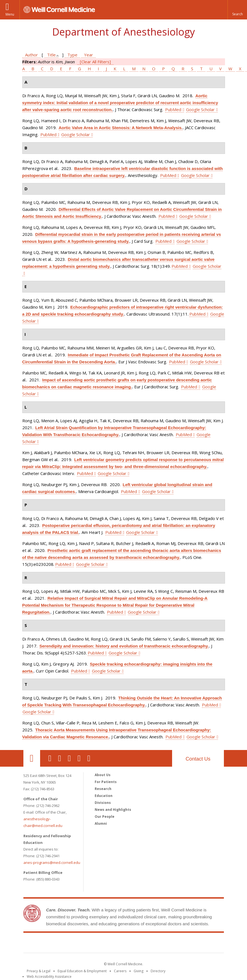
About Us (103, 775)
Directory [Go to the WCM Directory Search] (158, 971)
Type (72, 55)
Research (103, 789)
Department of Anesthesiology (123, 32)
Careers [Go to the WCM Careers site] (120, 971)
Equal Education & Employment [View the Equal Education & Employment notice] (82, 971)
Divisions (103, 803)
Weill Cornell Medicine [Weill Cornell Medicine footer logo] (124, 944)
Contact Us (198, 759)
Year (89, 55)
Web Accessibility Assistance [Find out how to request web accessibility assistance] (49, 977)
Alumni (101, 823)
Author (31, 55)
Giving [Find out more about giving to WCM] (139, 971)
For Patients (106, 782)
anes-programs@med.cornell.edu (52, 862)
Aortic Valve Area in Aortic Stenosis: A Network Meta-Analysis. (121, 128)
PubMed (173, 109)
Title (51, 55)
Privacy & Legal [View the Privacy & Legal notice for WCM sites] (39, 971)
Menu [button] (10, 14)
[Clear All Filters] (95, 62)
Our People (105, 817)
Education (104, 796)
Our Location (32, 758)
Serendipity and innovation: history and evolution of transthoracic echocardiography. (124, 646)
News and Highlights (113, 810)
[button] (237, 10)
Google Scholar (200, 109)
